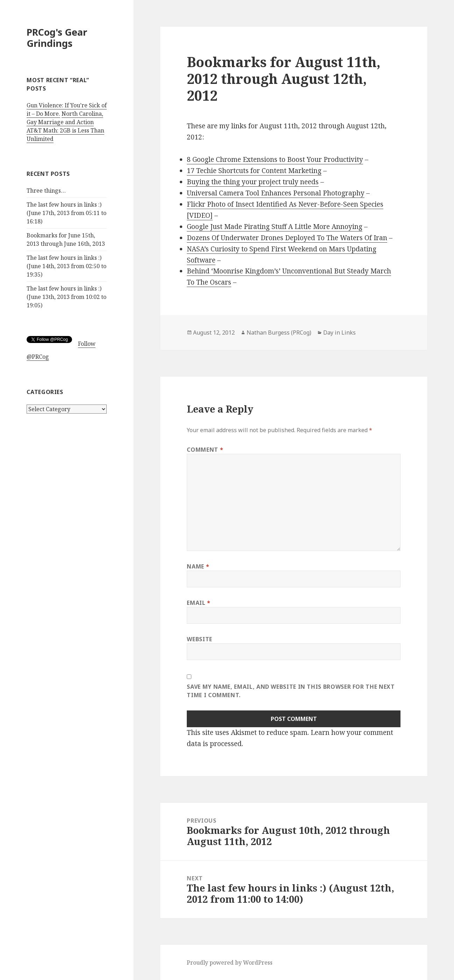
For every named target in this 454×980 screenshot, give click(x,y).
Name (198, 566)
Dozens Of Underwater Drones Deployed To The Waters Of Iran (287, 238)
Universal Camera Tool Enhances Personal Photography (276, 193)
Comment (205, 450)
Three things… (46, 191)
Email (198, 603)
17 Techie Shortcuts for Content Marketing (254, 171)
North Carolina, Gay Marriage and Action (65, 118)
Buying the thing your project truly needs (253, 182)
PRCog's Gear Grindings (57, 38)
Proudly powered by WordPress (230, 963)
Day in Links (339, 332)
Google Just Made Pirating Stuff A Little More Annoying (275, 227)
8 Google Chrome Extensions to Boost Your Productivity (275, 159)
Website (199, 639)
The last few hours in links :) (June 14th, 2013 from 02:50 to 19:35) (66, 266)
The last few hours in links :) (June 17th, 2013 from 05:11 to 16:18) (66, 213)
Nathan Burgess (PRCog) (279, 332)
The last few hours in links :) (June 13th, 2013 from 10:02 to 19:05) (66, 297)
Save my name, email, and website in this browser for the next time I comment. (291, 691)
